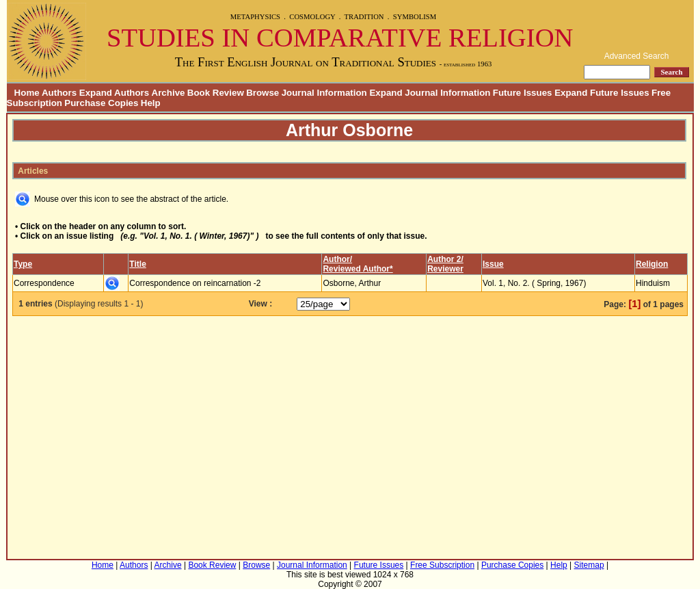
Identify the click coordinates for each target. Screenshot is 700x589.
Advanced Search (637, 56)
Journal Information (312, 565)
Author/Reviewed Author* (358, 264)
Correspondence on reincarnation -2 (195, 283)
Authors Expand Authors (95, 93)
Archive (169, 93)
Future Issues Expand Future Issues (571, 93)
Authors (134, 565)
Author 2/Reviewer (445, 264)
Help (151, 103)
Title (137, 264)
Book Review (216, 93)
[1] (634, 304)
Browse (262, 93)
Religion (652, 264)
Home (23, 93)
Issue (493, 264)
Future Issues (379, 565)
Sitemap (589, 565)
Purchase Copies (101, 103)
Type (23, 264)
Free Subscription (442, 565)
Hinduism (653, 283)
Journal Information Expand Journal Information (386, 93)
